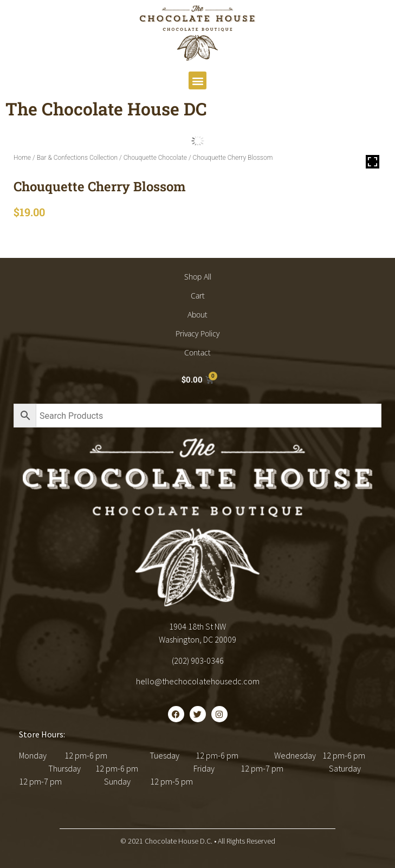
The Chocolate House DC (106, 109)
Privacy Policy (197, 333)
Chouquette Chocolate (155, 158)
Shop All (198, 277)
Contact (197, 352)
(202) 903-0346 (198, 660)
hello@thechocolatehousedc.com (198, 681)
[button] (197, 80)
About (197, 315)
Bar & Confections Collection (77, 158)
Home (22, 158)
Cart (198, 296)
